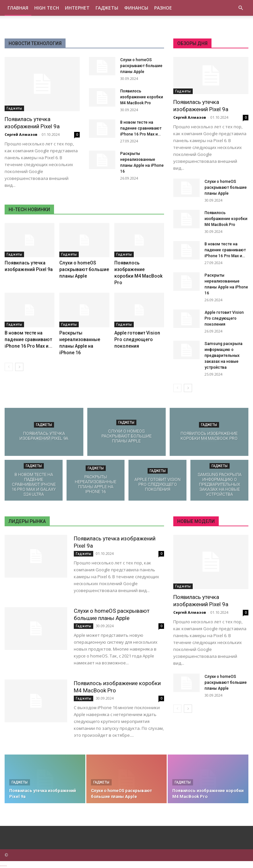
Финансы (136, 8)
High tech (47, 8)
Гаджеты (107, 8)
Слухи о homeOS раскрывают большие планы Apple (141, 66)
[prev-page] (9, 367)
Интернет (77, 8)
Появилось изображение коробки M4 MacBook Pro (142, 97)
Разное (163, 8)
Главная (18, 8)
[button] (240, 8)
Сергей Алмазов (21, 134)
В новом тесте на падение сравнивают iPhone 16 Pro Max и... (141, 128)
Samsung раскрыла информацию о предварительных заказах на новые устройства (224, 356)
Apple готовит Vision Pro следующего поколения (137, 339)
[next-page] (19, 367)
